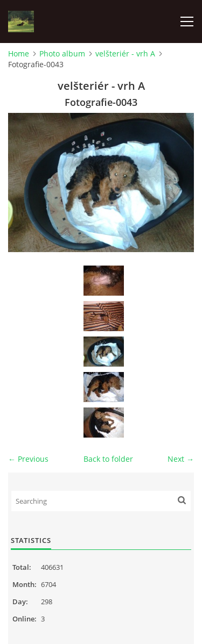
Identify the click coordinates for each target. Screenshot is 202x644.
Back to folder (108, 459)
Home (19, 53)
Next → (181, 459)
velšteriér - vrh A (125, 53)
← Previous (28, 459)
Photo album (62, 53)
